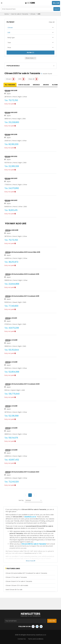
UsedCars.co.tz (30, 517)
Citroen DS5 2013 (11, 112)
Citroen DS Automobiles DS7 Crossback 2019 (22, 296)
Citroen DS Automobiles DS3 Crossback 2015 (22, 274)
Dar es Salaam (24, 85)
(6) (31, 53)
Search (57, 9)
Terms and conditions (36, 639)
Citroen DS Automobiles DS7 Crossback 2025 (22, 384)
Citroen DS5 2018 (11, 91)
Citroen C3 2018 (11, 340)
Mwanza (36, 85)
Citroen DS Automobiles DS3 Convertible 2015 (23, 252)
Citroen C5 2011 (11, 318)
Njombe (55, 85)
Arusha (46, 85)
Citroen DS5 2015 (11, 134)
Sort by (21, 500)
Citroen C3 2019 (11, 428)
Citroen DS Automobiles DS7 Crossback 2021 (22, 472)
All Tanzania (10, 85)
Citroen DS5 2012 (11, 156)
